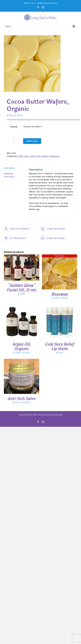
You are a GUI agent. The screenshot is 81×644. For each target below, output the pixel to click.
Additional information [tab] (9, 175)
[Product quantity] (14, 141)
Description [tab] (9, 168)
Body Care (23, 156)
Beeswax (59, 294)
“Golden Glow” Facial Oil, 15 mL (21, 288)
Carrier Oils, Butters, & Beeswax (45, 156)
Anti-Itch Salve (21, 399)
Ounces (14, 127)
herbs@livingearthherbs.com (47, 3)
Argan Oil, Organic (22, 346)
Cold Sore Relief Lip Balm (59, 346)
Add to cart (32, 141)
